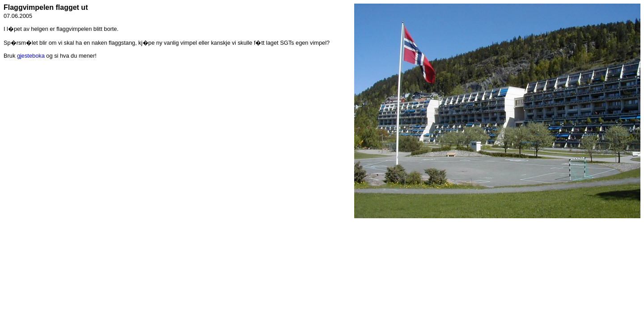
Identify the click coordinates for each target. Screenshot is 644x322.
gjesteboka (31, 56)
